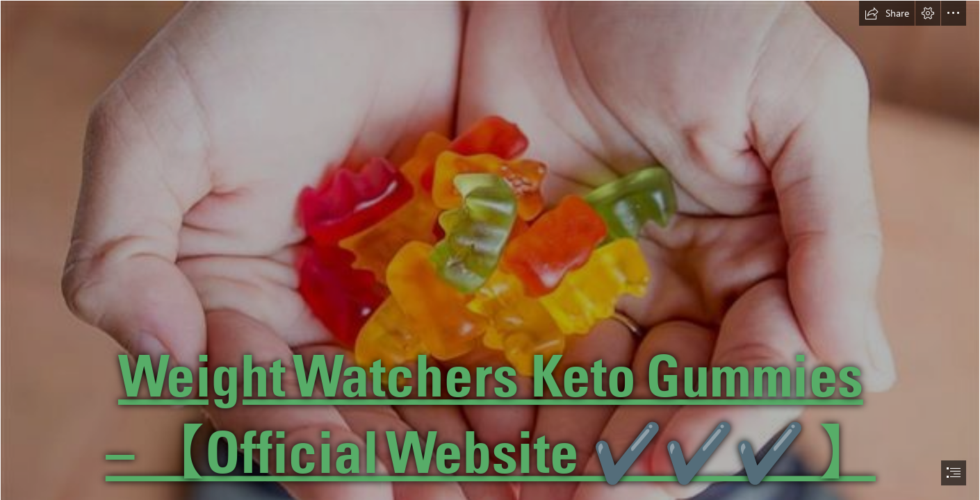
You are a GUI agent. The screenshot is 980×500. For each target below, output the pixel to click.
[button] (887, 13)
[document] (490, 250)
